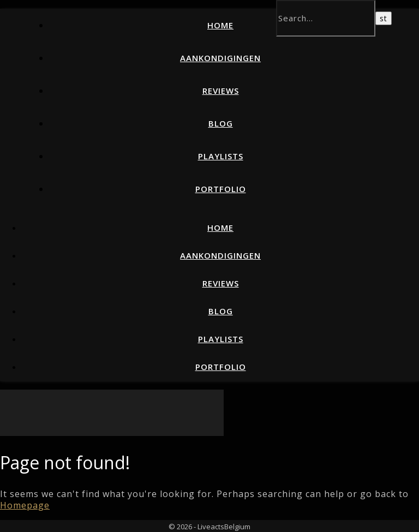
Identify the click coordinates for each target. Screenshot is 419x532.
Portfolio (221, 189)
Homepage (25, 505)
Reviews (221, 91)
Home (220, 25)
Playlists (221, 156)
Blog (221, 123)
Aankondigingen (220, 58)
